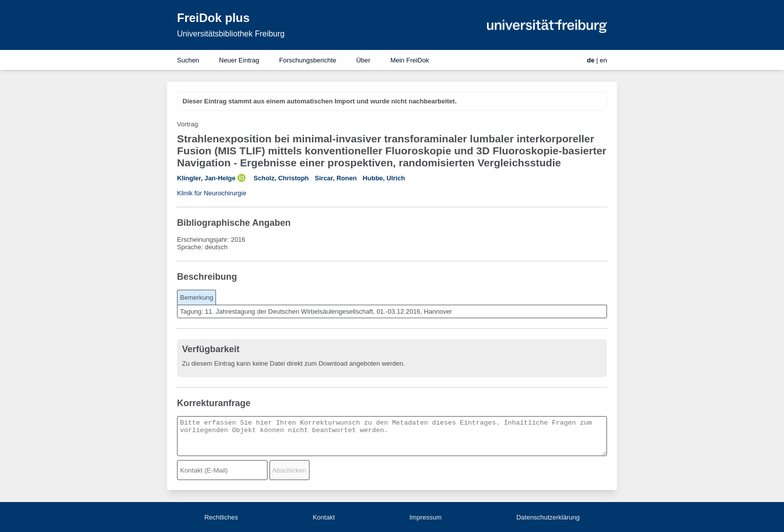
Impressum (425, 517)
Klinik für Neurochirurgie (212, 193)
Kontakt (323, 517)
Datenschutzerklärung (548, 517)
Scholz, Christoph (281, 178)
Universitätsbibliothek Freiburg (231, 34)
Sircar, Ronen (336, 178)
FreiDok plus (213, 18)
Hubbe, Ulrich (384, 178)
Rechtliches (221, 517)
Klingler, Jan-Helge (206, 178)
